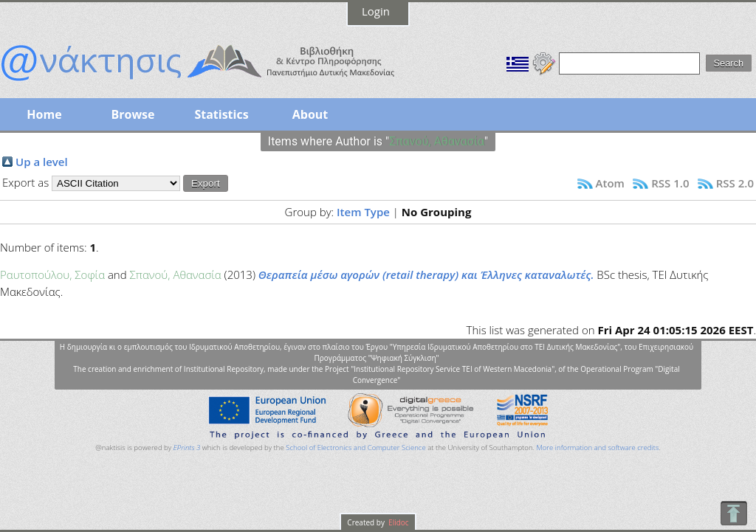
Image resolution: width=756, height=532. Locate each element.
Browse (133, 114)
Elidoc (398, 522)
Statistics (221, 114)
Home (44, 114)
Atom (610, 183)
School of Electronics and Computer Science (355, 448)
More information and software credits (597, 448)
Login (376, 11)
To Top (733, 513)
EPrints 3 (187, 448)
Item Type (363, 212)
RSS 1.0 (670, 183)
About (310, 114)
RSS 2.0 (735, 183)
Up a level (42, 162)
